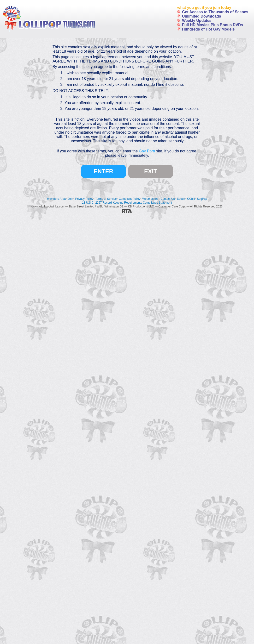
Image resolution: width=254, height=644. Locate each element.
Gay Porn (147, 151)
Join (71, 199)
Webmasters (150, 199)
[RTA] (127, 211)
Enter (103, 171)
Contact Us (168, 199)
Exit (151, 171)
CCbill (191, 199)
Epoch (181, 199)
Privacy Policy (84, 199)
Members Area (56, 199)
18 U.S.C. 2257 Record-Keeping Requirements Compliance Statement (127, 203)
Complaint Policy (129, 199)
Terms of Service (106, 199)
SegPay (202, 199)
